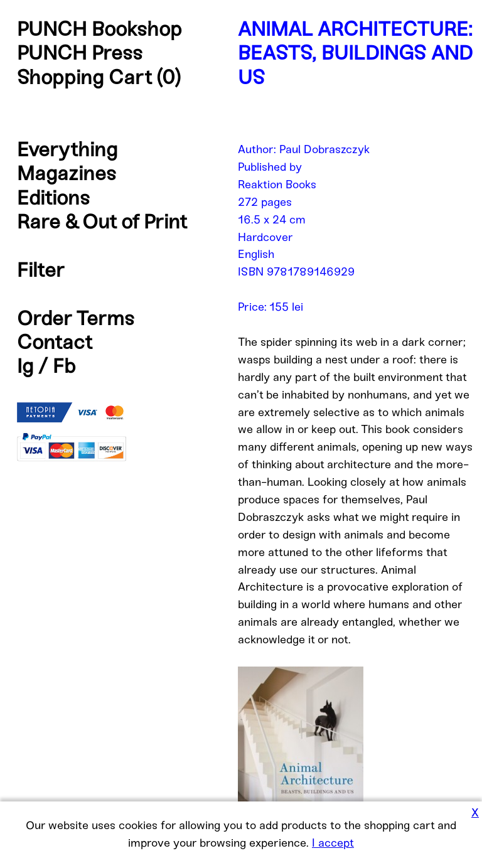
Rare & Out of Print (102, 222)
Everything (67, 149)
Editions (53, 198)
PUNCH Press (80, 53)
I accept (333, 843)
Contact (55, 342)
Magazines (67, 173)
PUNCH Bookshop (99, 29)
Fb (64, 366)
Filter (41, 270)
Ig (25, 366)
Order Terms (76, 318)
